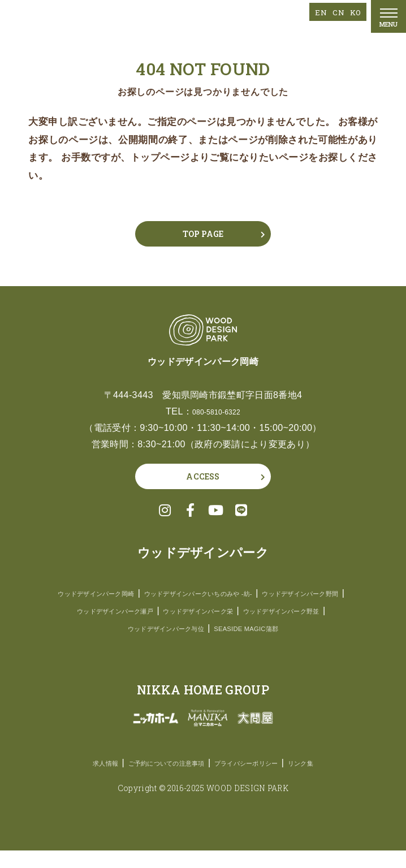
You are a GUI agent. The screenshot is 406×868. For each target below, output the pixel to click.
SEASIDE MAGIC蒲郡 (260, 645)
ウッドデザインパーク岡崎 (119, 593)
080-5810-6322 (217, 411)
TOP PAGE (203, 234)
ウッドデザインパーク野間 (141, 610)
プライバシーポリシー (260, 780)
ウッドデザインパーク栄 (141, 628)
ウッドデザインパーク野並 (250, 628)
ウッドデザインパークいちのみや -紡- (255, 593)
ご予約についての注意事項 (155, 780)
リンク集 (331, 780)
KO (354, 12)
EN (313, 12)
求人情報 (75, 780)
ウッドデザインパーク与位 (155, 645)
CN (334, 12)
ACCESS (203, 476)
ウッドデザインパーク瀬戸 (255, 610)
